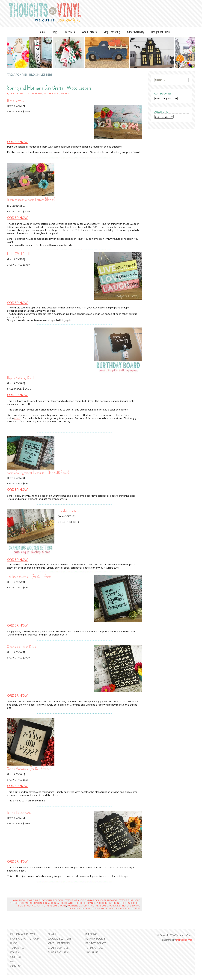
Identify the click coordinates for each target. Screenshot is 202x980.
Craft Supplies (58, 948)
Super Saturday (136, 32)
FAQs (13, 961)
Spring (65, 94)
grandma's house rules (101, 903)
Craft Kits (69, 32)
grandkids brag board (88, 900)
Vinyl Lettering (112, 32)
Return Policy (95, 939)
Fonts (15, 952)
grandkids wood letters (70, 903)
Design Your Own (160, 32)
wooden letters (130, 908)
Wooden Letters (60, 939)
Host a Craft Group (24, 939)
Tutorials (17, 948)
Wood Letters (89, 32)
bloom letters (64, 900)
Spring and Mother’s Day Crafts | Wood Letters (49, 88)
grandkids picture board (37, 903)
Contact (16, 966)
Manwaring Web (184, 940)
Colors (15, 957)
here (17, 418)
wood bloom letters (87, 908)
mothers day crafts (54, 906)
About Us (92, 952)
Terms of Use (94, 948)
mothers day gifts (79, 906)
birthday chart (45, 900)
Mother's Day (52, 94)
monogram (34, 906)
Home (42, 32)
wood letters (110, 908)
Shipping (91, 934)
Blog (54, 32)
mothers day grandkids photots (111, 906)
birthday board (25, 900)
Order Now (17, 142)
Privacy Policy (96, 943)
